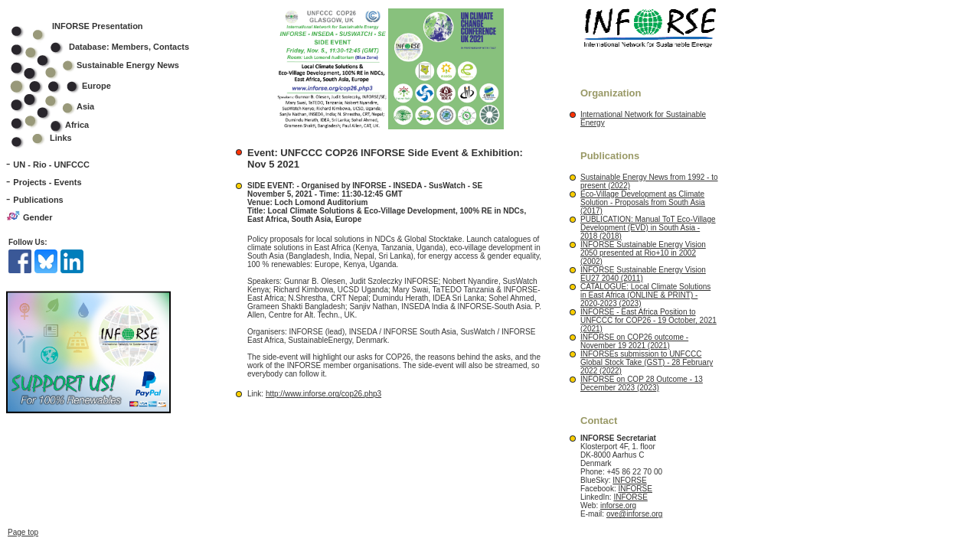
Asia (62, 106)
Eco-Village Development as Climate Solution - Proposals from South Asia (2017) (643, 202)
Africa (77, 125)
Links (61, 138)
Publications (38, 200)
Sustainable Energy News (105, 65)
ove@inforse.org (635, 514)
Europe (71, 86)
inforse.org (618, 505)
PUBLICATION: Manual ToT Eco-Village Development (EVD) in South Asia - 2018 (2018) (648, 228)
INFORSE (629, 480)
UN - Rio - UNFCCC (51, 165)
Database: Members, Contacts (110, 47)
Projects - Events (47, 182)
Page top (23, 532)
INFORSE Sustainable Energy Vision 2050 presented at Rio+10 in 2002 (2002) (643, 253)
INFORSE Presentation (98, 26)
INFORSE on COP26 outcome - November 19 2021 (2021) (634, 341)
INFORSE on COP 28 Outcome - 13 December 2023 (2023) (642, 383)
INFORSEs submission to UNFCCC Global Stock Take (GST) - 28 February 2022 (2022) (647, 362)
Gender (38, 217)
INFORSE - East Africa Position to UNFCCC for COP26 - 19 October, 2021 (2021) (648, 320)
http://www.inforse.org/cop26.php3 (323, 394)
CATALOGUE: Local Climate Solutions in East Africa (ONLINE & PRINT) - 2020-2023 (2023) (645, 295)
